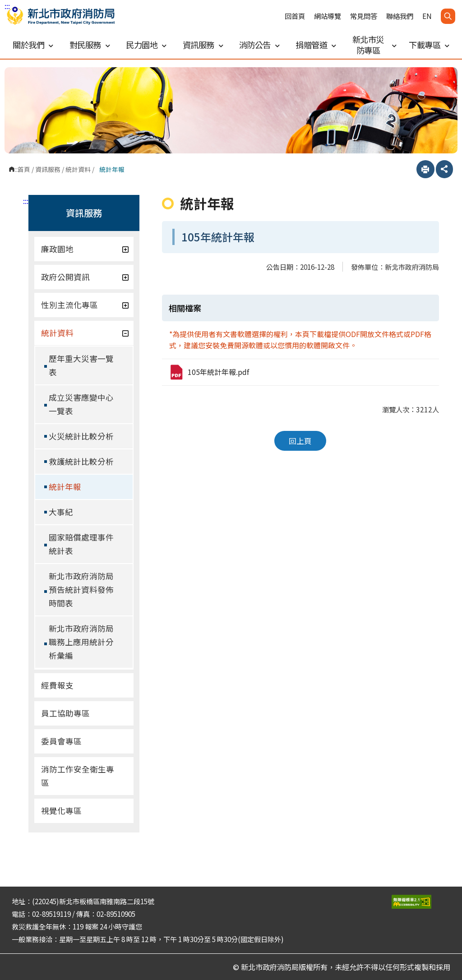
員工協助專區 (65, 713)
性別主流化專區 (85, 305)
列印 (425, 169)
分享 (444, 169)
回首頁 (295, 16)
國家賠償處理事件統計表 (81, 544)
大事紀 (61, 512)
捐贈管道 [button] (316, 45)
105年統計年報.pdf (209, 372)
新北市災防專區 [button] (374, 45)
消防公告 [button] (259, 45)
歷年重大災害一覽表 (81, 365)
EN (427, 16)
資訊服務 (48, 169)
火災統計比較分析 (81, 436)
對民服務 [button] (90, 45)
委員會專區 (61, 741)
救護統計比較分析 (81, 461)
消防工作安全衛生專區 (78, 776)
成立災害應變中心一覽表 (81, 404)
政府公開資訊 (85, 277)
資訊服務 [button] (203, 45)
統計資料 (78, 169)
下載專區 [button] (429, 45)
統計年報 (65, 487)
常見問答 (364, 16)
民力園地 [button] (146, 45)
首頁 (24, 169)
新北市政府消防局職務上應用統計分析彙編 (81, 642)
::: (7, 6)
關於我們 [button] (33, 45)
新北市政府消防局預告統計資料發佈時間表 (81, 589)
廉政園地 (85, 249)
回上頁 (300, 441)
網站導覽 (328, 16)
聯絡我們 (400, 16)
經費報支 (57, 685)
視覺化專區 (61, 811)
